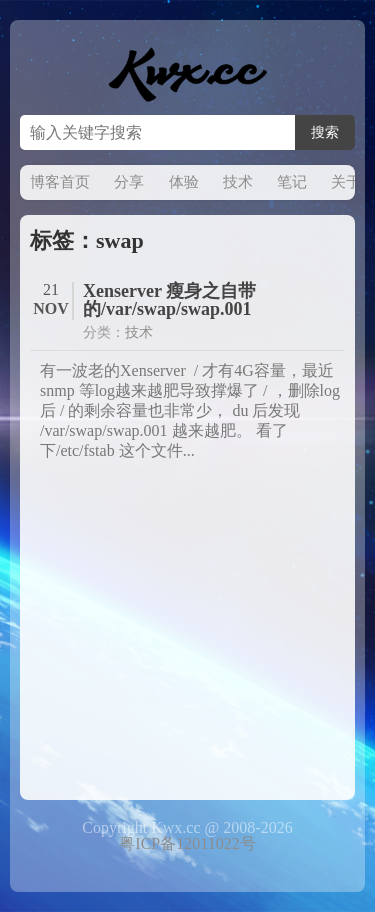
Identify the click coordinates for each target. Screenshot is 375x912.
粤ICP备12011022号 (187, 843)
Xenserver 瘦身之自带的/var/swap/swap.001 (169, 300)
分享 (129, 182)
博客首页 (60, 182)
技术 (238, 182)
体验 (184, 182)
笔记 (292, 182)
